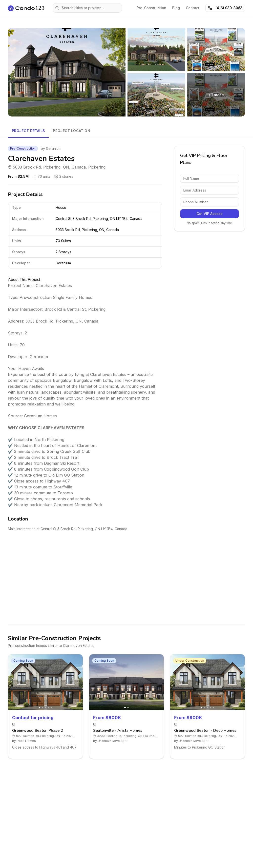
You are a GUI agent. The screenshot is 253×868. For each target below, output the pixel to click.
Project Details (28, 131)
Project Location (72, 131)
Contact (193, 8)
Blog (176, 8)
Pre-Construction (151, 8)
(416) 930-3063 (225, 8)
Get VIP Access (210, 214)
